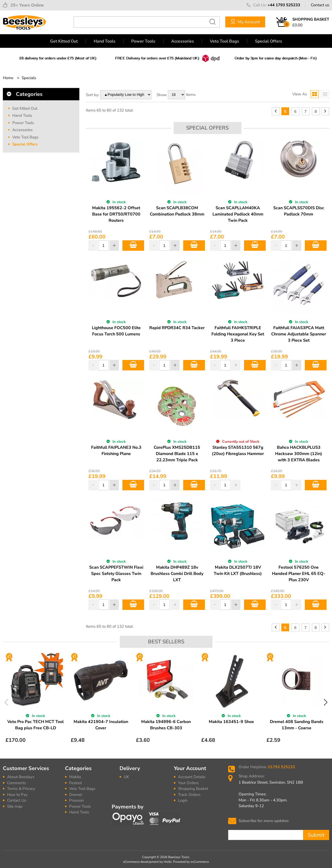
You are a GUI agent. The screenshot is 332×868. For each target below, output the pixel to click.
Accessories (183, 41)
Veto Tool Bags (224, 41)
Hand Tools (105, 41)
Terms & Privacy (21, 789)
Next (326, 702)
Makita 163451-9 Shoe (231, 722)
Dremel (76, 795)
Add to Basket (133, 246)
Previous (6, 702)
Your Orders (188, 783)
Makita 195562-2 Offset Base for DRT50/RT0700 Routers (116, 214)
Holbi (168, 862)
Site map (15, 806)
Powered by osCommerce (191, 862)
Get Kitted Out (64, 41)
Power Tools (143, 41)
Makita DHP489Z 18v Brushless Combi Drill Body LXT (177, 574)
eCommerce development (141, 862)
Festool (75, 783)
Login (183, 800)
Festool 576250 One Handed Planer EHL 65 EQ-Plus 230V (299, 574)
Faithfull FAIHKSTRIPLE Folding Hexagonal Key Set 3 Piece (238, 334)
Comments (16, 783)
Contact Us (17, 800)
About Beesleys (21, 777)
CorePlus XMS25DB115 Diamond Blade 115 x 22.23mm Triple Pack (177, 454)
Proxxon (76, 800)
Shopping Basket (193, 789)
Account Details (192, 777)
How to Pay (17, 795)
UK (126, 777)
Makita (75, 777)
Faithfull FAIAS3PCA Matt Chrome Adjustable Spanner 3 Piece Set (299, 334)
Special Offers (269, 41)
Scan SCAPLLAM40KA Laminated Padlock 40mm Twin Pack (238, 214)
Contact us (320, 5)
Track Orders (189, 795)
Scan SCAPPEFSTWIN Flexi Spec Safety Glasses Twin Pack (116, 574)
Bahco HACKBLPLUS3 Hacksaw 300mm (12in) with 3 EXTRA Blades (299, 454)
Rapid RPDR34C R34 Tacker (177, 328)
